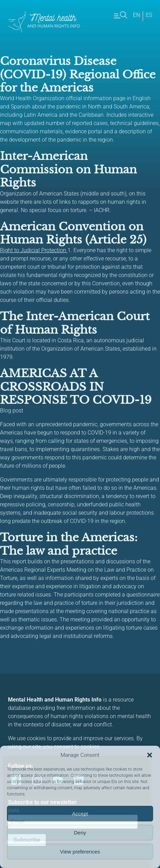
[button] (150, 755)
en (136, 15)
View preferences (80, 852)
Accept (80, 814)
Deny (80, 833)
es (149, 15)
